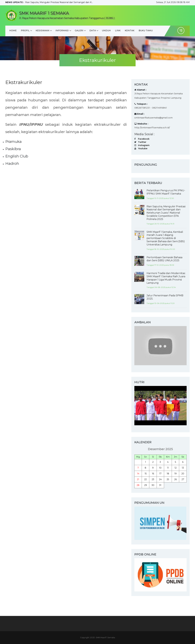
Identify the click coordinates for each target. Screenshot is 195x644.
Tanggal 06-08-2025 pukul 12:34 (161, 287)
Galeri (79, 30)
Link (118, 30)
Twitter (142, 142)
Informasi (62, 30)
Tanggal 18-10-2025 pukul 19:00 (161, 249)
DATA (93, 30)
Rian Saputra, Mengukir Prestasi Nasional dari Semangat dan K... (59, 2)
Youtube (143, 148)
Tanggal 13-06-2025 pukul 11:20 (161, 303)
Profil (25, 30)
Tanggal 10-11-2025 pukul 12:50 (160, 198)
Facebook (144, 139)
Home (13, 30)
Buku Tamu (146, 30)
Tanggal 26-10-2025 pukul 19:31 (160, 224)
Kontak (130, 30)
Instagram (144, 145)
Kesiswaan (43, 30)
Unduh (106, 30)
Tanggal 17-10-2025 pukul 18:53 (160, 265)
